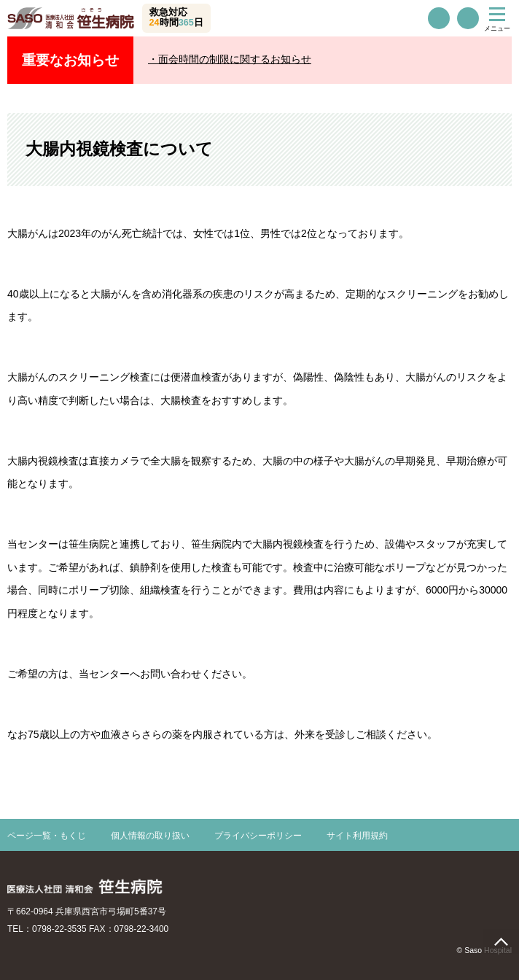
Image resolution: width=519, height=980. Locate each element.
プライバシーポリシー (258, 836)
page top (501, 942)
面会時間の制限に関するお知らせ (235, 59)
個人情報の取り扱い (150, 836)
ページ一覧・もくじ (47, 836)
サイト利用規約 (357, 836)
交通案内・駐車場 (468, 18)
